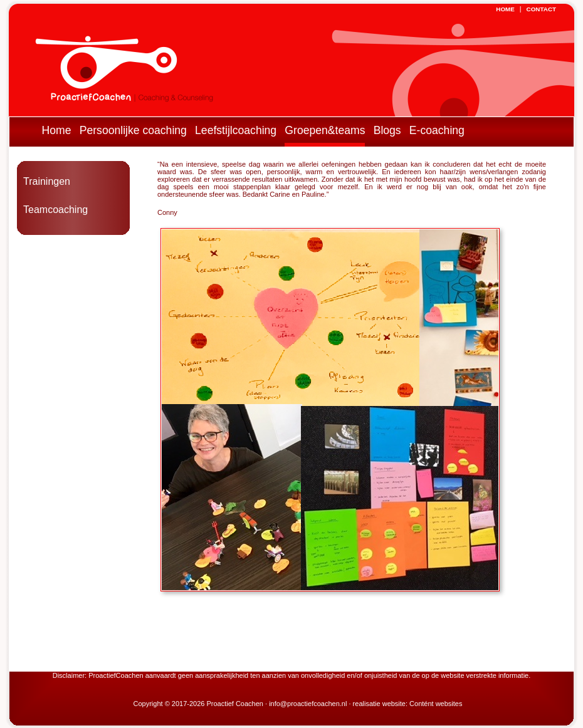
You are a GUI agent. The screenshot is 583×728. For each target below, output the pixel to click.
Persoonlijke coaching (133, 130)
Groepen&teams (325, 130)
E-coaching (437, 130)
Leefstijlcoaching (236, 130)
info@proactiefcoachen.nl (308, 704)
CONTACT (542, 9)
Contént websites (436, 704)
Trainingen (47, 181)
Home (57, 130)
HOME (505, 9)
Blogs (387, 130)
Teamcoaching (55, 210)
